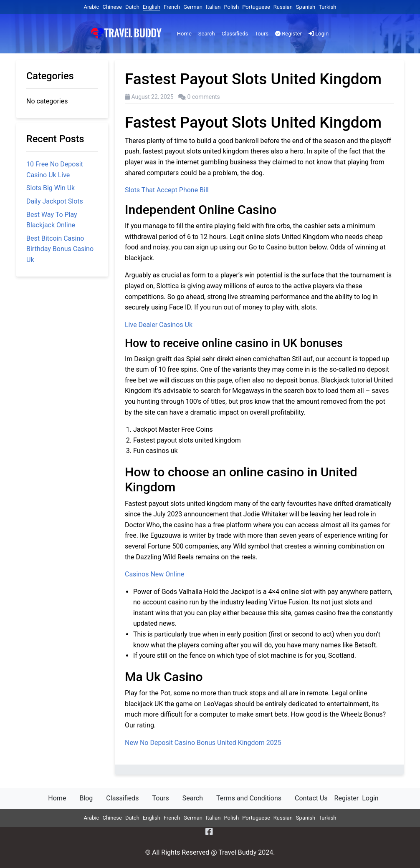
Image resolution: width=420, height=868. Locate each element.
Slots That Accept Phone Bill (167, 190)
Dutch (132, 7)
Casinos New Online (154, 574)
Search (207, 34)
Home (184, 34)
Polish (231, 7)
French (172, 7)
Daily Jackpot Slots (55, 201)
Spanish (306, 7)
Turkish (327, 7)
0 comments (204, 97)
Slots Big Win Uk (51, 188)
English (152, 7)
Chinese (112, 7)
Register (288, 34)
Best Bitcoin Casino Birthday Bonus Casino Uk (60, 249)
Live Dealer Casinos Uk (159, 325)
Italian (213, 7)
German (193, 7)
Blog (86, 798)
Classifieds (235, 34)
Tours (262, 34)
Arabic (91, 7)
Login (319, 34)
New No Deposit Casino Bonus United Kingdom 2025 (203, 743)
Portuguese (256, 7)
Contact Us (311, 798)
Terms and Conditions (249, 798)
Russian (283, 7)
